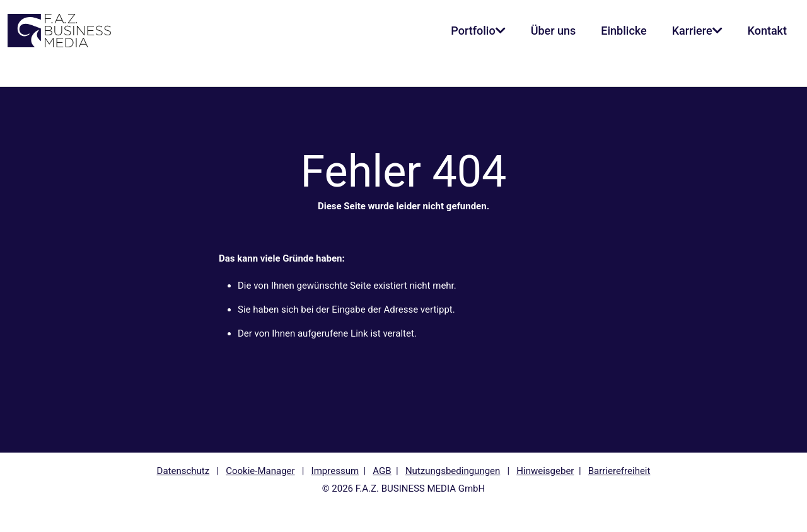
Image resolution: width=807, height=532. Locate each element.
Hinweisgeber (545, 471)
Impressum (335, 471)
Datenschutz (183, 471)
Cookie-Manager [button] (260, 471)
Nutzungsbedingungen (453, 471)
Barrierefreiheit (619, 471)
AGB (382, 471)
